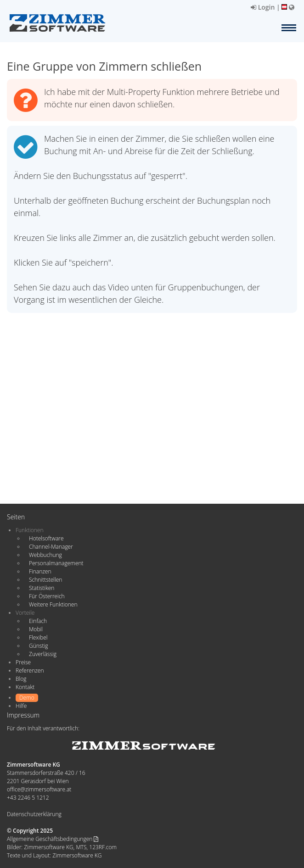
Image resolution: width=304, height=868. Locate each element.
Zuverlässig (43, 654)
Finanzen (40, 571)
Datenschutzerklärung (34, 814)
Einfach (38, 621)
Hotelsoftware (46, 538)
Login (263, 7)
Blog (21, 679)
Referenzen (30, 670)
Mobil (36, 629)
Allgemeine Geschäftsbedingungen (53, 839)
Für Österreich (47, 596)
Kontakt (25, 687)
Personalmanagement (56, 563)
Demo (27, 698)
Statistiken (42, 588)
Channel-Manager (51, 547)
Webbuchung (45, 555)
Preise (23, 662)
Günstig (38, 646)
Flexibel (38, 637)
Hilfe (21, 706)
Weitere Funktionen (53, 604)
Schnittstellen (45, 580)
